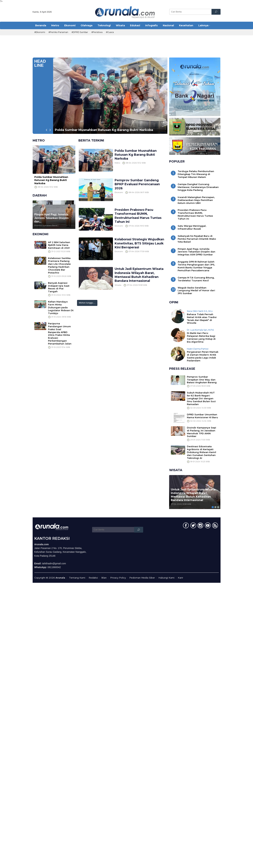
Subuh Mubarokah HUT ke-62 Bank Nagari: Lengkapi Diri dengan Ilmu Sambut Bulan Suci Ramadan (201, 398)
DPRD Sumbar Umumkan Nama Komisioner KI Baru (202, 416)
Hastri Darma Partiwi (198, 349)
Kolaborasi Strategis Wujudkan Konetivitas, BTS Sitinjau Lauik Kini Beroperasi (140, 243)
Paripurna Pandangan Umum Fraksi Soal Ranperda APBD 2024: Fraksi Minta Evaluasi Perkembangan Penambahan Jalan (60, 334)
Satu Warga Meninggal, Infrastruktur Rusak (192, 227)
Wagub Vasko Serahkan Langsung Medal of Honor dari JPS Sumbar (196, 291)
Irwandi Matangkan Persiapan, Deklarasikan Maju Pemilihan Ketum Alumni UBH (196, 200)
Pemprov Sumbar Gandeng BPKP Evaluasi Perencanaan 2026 (137, 184)
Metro (117, 163)
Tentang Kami (77, 578)
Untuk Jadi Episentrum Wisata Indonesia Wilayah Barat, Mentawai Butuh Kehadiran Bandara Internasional (139, 275)
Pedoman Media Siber (142, 578)
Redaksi (93, 578)
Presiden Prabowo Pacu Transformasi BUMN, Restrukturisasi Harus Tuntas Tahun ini (138, 216)
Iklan (104, 578)
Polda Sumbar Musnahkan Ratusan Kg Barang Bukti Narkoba (104, 130)
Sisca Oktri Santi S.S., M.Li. (200, 311)
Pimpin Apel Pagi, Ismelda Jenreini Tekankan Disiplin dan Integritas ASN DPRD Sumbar (196, 252)
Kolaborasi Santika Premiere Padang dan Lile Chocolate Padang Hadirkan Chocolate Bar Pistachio (59, 265)
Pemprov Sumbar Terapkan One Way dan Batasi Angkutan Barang (202, 380)
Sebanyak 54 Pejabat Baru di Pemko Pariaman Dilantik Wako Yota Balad (197, 239)
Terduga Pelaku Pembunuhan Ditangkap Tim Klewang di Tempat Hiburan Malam (196, 174)
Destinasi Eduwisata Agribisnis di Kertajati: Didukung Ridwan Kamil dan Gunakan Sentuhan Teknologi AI (201, 452)
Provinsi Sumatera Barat (46, 225)
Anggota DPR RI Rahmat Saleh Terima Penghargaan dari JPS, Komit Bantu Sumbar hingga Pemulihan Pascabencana (196, 266)
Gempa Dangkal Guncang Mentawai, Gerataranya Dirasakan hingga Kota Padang (198, 187)
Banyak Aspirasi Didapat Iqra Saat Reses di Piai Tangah (59, 287)
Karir (180, 578)
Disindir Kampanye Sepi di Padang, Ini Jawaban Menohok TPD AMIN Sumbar (201, 432)
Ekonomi (119, 192)
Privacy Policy (118, 578)
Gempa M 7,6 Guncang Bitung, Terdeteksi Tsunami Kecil (196, 279)
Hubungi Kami (166, 578)
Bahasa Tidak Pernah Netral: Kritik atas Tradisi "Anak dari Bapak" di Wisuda (202, 319)
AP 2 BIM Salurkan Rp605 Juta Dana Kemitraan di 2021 (59, 245)
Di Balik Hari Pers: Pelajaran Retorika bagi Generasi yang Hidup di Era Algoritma (201, 337)
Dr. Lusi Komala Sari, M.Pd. (200, 330)
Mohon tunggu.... (87, 303)
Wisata (118, 285)
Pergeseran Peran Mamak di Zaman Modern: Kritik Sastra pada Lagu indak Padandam (203, 356)
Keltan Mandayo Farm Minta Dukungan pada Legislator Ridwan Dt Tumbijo (61, 307)
